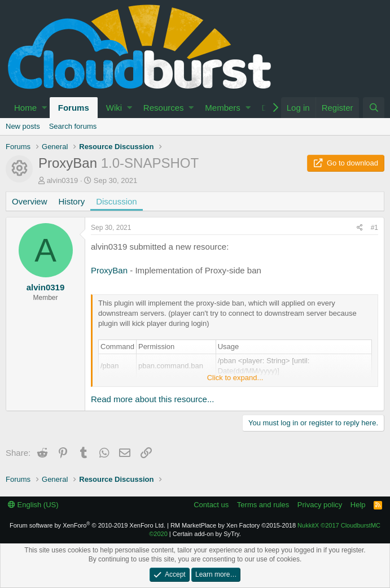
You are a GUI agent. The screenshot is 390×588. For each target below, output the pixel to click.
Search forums (73, 126)
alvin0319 (63, 180)
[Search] (374, 108)
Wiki (114, 108)
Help (358, 505)
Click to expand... (235, 378)
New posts (23, 126)
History (72, 201)
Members (223, 108)
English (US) (33, 505)
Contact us (211, 505)
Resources (164, 108)
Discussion (117, 201)
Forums (74, 108)
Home (25, 108)
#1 (374, 228)
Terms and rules (263, 505)
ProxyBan (109, 270)
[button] (44, 108)
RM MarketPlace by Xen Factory (233, 525)
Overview (30, 201)
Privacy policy (320, 505)
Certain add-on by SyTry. (207, 534)
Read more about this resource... (152, 399)
